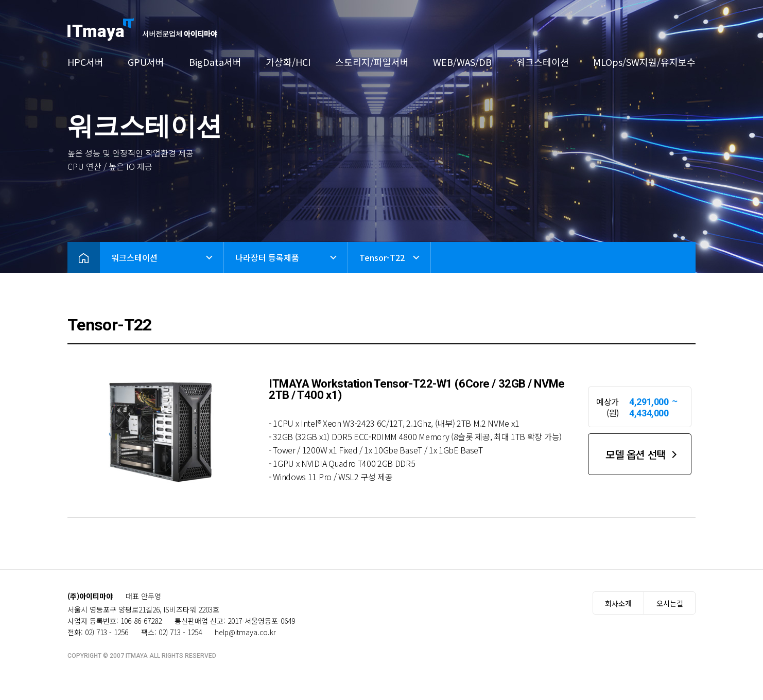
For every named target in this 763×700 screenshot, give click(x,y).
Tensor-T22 (382, 257)
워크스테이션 (543, 62)
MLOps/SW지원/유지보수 (644, 62)
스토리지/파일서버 (372, 62)
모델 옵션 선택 (636, 454)
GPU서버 (146, 62)
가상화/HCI (288, 62)
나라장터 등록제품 (267, 257)
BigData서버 (215, 62)
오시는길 (670, 603)
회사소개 (618, 603)
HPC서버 (85, 62)
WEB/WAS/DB (462, 62)
